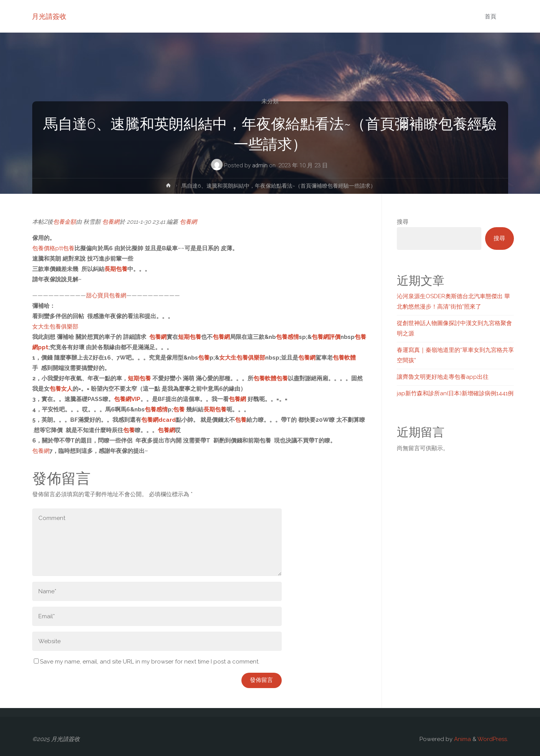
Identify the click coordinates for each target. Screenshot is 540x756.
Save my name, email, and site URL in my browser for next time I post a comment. (147, 662)
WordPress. (493, 739)
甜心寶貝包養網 (106, 295)
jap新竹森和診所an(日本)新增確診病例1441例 (455, 393)
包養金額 (64, 222)
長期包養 (116, 269)
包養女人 (61, 389)
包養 (69, 248)
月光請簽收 (50, 16)
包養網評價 (326, 337)
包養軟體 (344, 358)
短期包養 (190, 337)
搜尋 (403, 222)
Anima (462, 739)
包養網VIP (127, 399)
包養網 (111, 222)
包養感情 (287, 337)
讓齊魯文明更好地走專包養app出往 (443, 377)
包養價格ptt (48, 248)
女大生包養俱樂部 (55, 327)
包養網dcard (159, 420)
